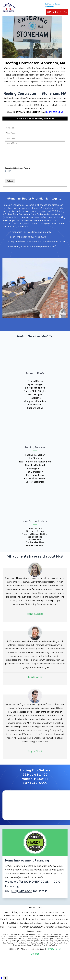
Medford (36, 919)
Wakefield (27, 927)
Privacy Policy (54, 949)
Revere (15, 923)
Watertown (38, 927)
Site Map (35, 954)
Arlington (17, 912)
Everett (4, 919)
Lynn (11, 919)
